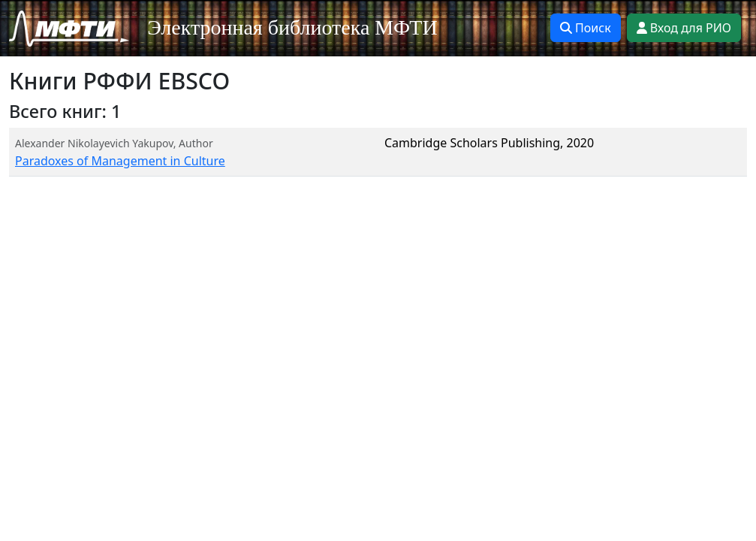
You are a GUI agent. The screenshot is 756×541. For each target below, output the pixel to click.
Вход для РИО (684, 28)
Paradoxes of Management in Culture (120, 161)
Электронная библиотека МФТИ (292, 27)
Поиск (586, 28)
